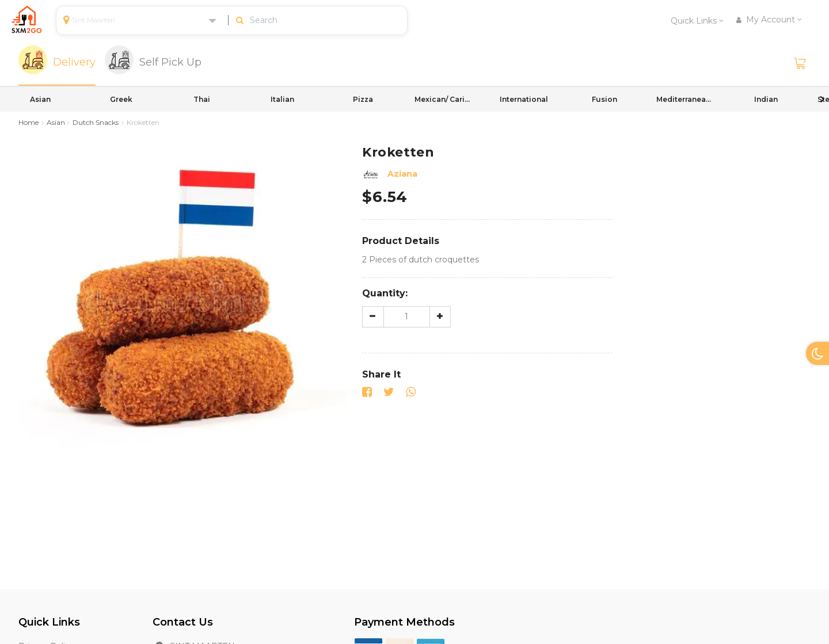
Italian (282, 99)
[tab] (57, 63)
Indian (766, 99)
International (524, 99)
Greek (121, 99)
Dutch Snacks (96, 122)
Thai (202, 99)
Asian (40, 99)
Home (28, 122)
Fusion (604, 99)
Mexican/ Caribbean (443, 99)
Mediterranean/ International (685, 99)
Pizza (363, 99)
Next (822, 99)
